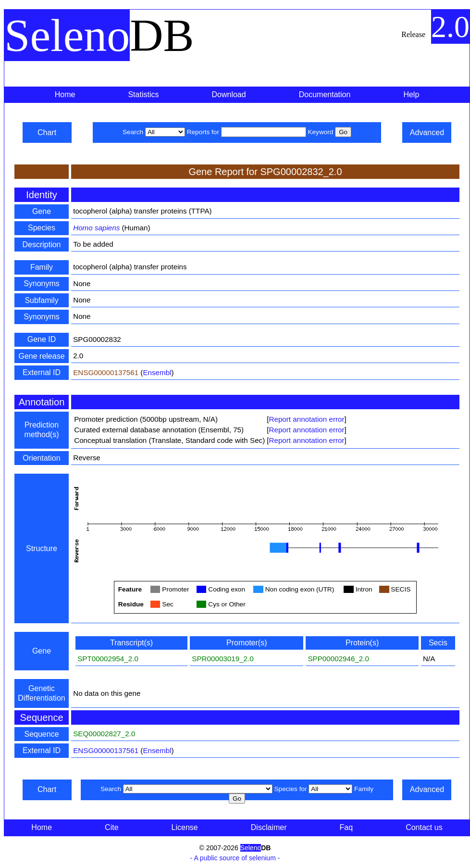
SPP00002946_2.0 (338, 659)
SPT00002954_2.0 (108, 659)
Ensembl (157, 372)
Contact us (424, 827)
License (185, 827)
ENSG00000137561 (106, 372)
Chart (47, 132)
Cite (111, 827)
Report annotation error (306, 419)
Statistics (143, 94)
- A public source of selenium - (235, 858)
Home (65, 94)
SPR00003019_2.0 (223, 659)
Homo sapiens (96, 228)
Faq (346, 827)
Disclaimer (269, 827)
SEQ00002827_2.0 (104, 734)
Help (411, 94)
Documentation (325, 94)
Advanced (427, 132)
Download (229, 94)
